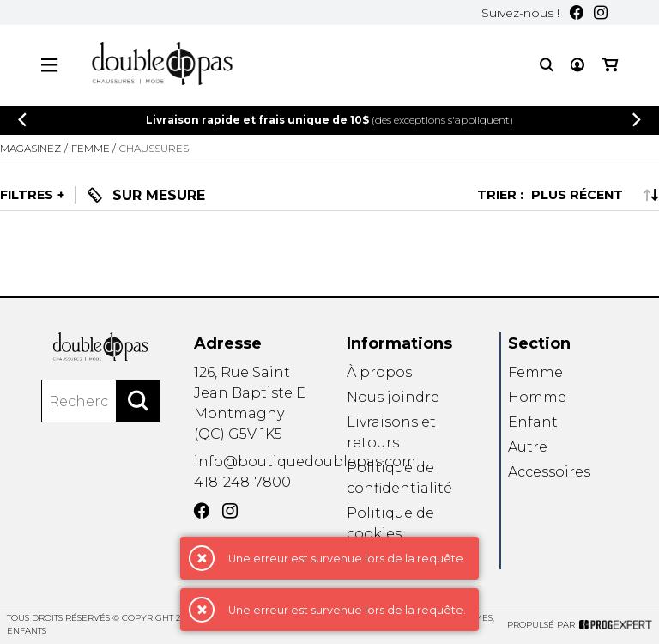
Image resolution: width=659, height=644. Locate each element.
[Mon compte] (577, 65)
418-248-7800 (242, 482)
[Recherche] (547, 65)
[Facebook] (577, 12)
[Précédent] (22, 120)
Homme (537, 397)
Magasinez (30, 148)
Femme (535, 372)
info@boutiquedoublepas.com (305, 462)
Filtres (27, 195)
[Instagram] (601, 12)
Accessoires (549, 473)
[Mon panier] (610, 65)
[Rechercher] (138, 401)
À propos (379, 372)
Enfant (533, 422)
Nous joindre (393, 397)
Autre (528, 448)
